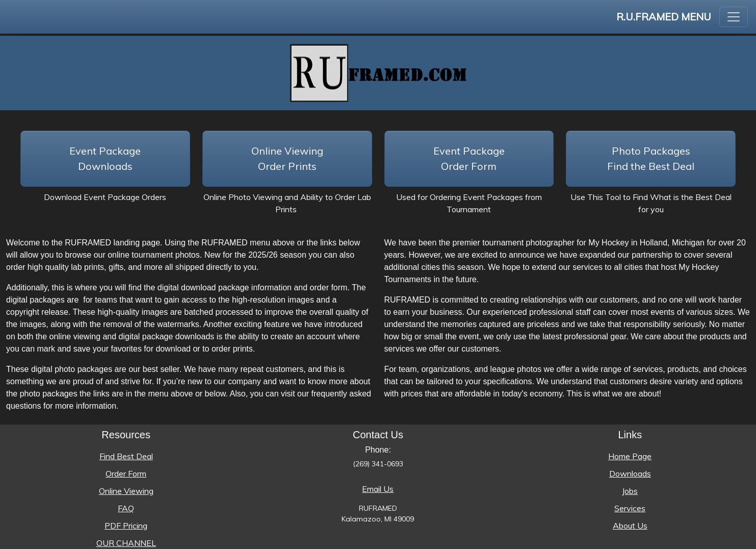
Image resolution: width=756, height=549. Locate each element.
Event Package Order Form (469, 158)
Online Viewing (126, 491)
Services (630, 508)
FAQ (126, 508)
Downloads (630, 473)
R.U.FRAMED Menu (664, 17)
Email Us (378, 489)
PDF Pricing (126, 526)
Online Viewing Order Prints (287, 158)
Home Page (630, 456)
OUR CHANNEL (126, 543)
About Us (630, 526)
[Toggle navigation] (734, 17)
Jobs (630, 491)
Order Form (126, 473)
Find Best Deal (126, 456)
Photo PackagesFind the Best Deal (651, 158)
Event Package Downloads (105, 158)
